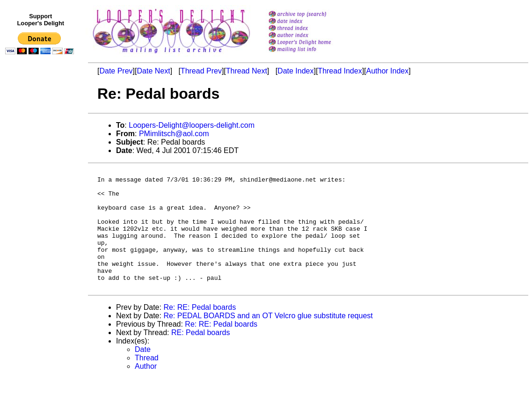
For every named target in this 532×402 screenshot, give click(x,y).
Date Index (295, 71)
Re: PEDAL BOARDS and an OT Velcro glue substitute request (268, 340)
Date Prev (116, 71)
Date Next (153, 71)
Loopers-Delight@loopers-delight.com (192, 125)
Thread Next (247, 71)
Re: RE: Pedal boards (200, 331)
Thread (147, 382)
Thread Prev (201, 71)
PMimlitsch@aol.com (174, 134)
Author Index (388, 71)
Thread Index (340, 71)
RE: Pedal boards (200, 356)
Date (143, 373)
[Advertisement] (41, 251)
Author (146, 390)
